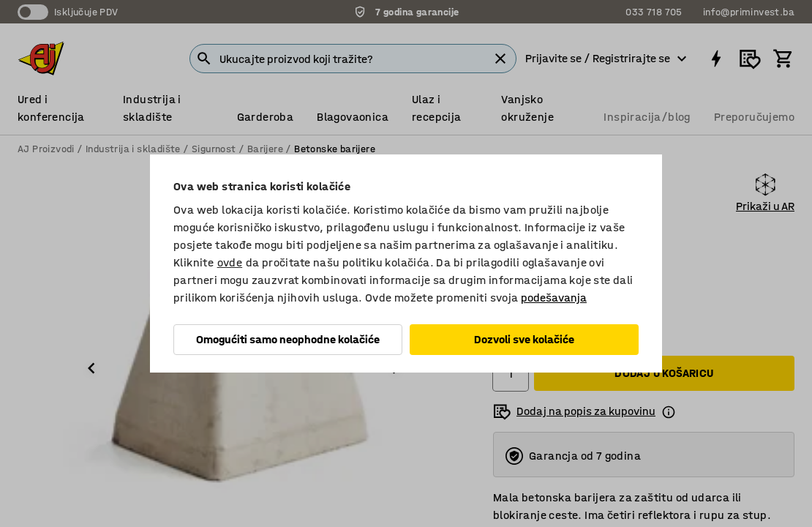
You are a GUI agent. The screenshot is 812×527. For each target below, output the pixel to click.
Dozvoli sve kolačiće (524, 339)
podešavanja (554, 298)
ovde (230, 262)
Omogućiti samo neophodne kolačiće (288, 339)
